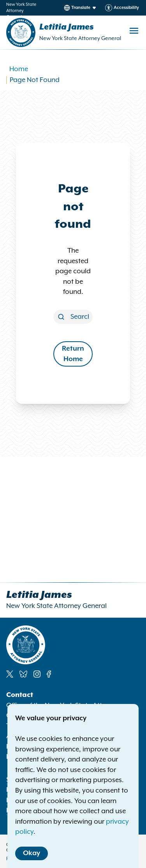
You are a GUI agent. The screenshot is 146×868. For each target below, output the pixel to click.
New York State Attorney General (80, 38)
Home (19, 69)
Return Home (73, 354)
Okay (32, 853)
